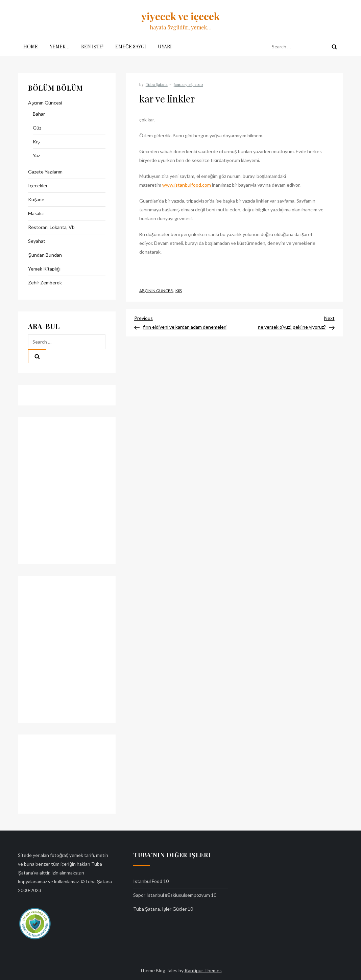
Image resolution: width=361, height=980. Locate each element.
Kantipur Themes (203, 970)
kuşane (36, 199)
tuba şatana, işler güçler (160, 909)
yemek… (59, 46)
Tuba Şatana (157, 84)
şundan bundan (45, 255)
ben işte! (92, 46)
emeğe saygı (131, 46)
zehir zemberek (45, 283)
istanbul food (148, 881)
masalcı (36, 213)
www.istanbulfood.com (187, 185)
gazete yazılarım (45, 172)
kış (179, 291)
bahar (39, 114)
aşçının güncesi (156, 291)
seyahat (37, 241)
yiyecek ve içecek (180, 16)
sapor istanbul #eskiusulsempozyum (172, 895)
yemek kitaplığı (44, 269)
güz (37, 128)
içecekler (38, 185)
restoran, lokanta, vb (51, 227)
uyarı (165, 46)
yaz (36, 155)
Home (31, 46)
